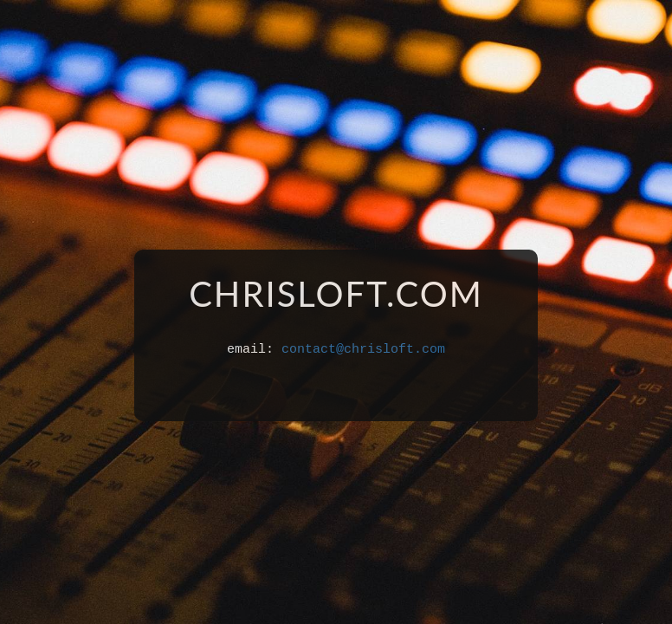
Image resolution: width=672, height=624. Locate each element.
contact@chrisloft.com (363, 349)
